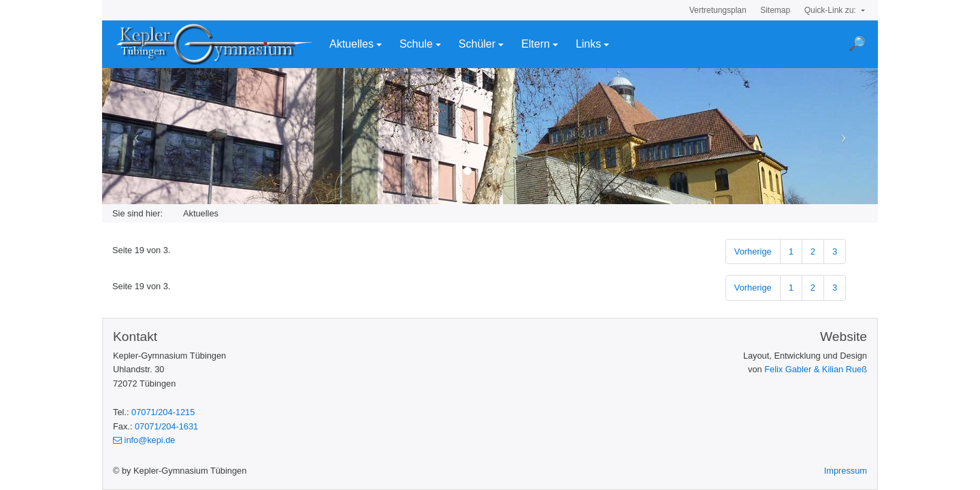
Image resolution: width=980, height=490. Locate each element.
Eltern (536, 44)
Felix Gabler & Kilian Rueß (816, 369)
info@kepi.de (144, 440)
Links (588, 44)
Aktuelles (352, 44)
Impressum (846, 471)
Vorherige (753, 251)
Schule (416, 44)
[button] (160, 136)
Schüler (477, 44)
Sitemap (775, 10)
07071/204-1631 (166, 426)
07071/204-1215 (163, 412)
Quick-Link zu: (831, 10)
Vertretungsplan (718, 10)
